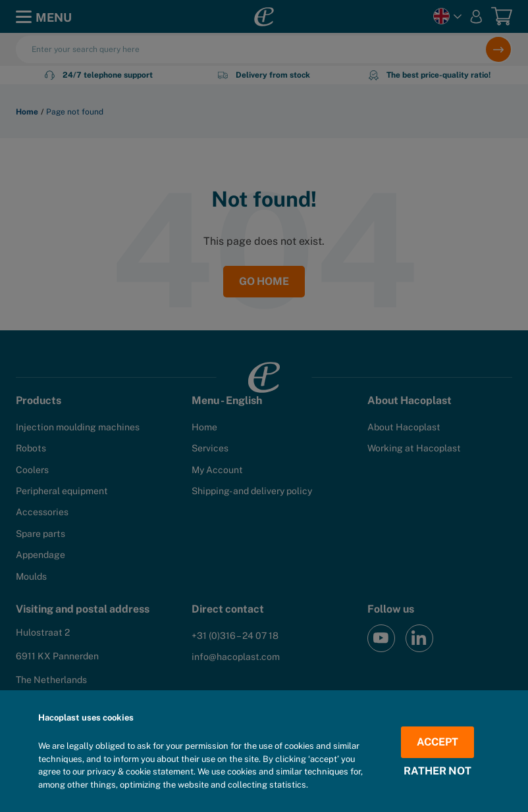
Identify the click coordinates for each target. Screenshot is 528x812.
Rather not (437, 771)
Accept (437, 742)
